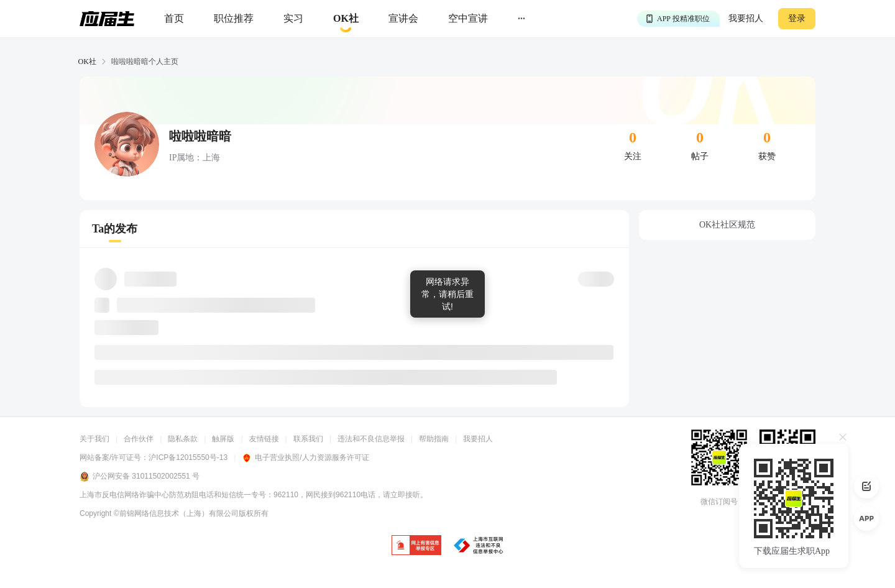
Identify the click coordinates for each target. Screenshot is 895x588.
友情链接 (264, 439)
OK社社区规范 (727, 225)
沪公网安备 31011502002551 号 (140, 477)
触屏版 (223, 439)
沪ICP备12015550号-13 (188, 457)
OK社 (87, 62)
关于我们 (94, 439)
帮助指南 (434, 439)
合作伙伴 (139, 439)
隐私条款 (183, 439)
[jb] (416, 546)
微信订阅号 (719, 502)
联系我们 (308, 439)
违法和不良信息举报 (371, 439)
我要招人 (746, 18)
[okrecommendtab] (346, 19)
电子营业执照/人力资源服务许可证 (305, 457)
